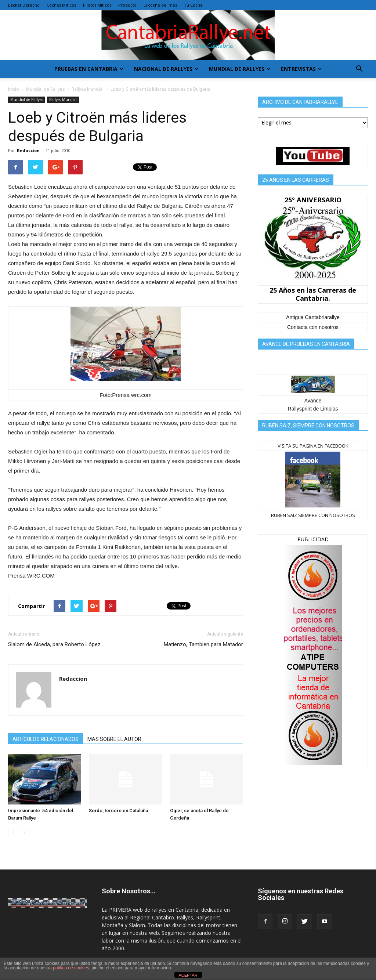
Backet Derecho (24, 5)
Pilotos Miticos (97, 5)
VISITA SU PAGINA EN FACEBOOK (313, 446)
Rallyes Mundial (88, 89)
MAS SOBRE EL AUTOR (114, 739)
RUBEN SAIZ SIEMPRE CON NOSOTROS (313, 515)
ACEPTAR (188, 975)
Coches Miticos (61, 5)
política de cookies (71, 968)
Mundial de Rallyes (240, 69)
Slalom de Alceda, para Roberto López (54, 644)
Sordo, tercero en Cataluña (118, 811)
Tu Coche (193, 5)
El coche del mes (160, 5)
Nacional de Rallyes (166, 69)
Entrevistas (301, 69)
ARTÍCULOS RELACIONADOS (46, 739)
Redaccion (28, 150)
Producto (127, 5)
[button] (359, 69)
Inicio (14, 89)
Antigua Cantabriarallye (313, 317)
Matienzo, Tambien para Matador (203, 644)
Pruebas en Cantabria (89, 69)
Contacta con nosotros (313, 327)
